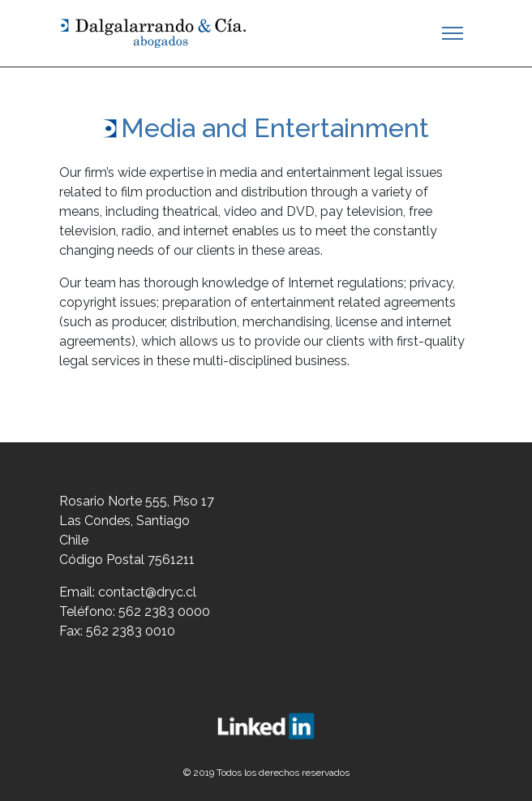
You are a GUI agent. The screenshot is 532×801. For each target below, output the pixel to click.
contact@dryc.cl (147, 592)
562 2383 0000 (164, 612)
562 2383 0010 (131, 631)
